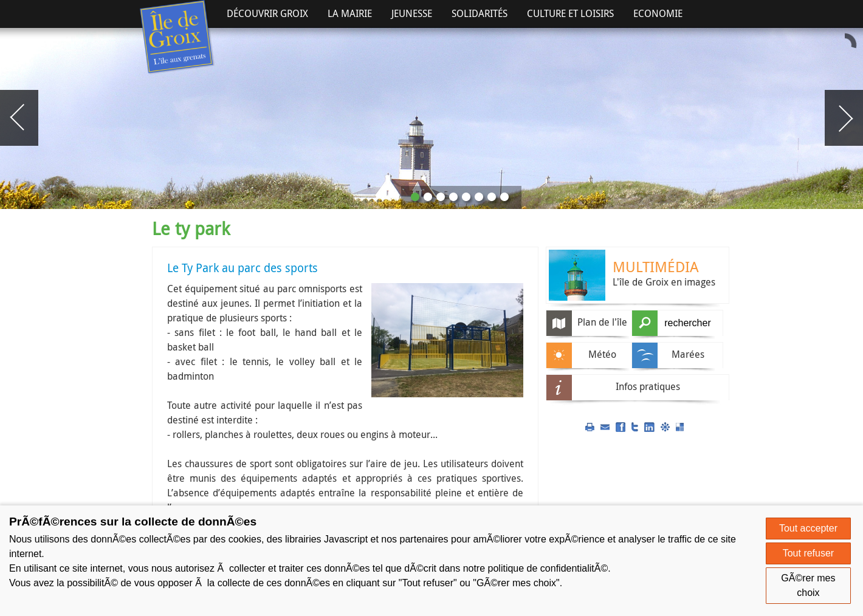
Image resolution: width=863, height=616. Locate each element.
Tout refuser (808, 553)
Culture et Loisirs (570, 13)
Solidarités (480, 13)
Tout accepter (808, 528)
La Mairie (350, 13)
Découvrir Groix (267, 13)
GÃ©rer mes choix (808, 585)
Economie (658, 13)
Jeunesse (412, 13)
